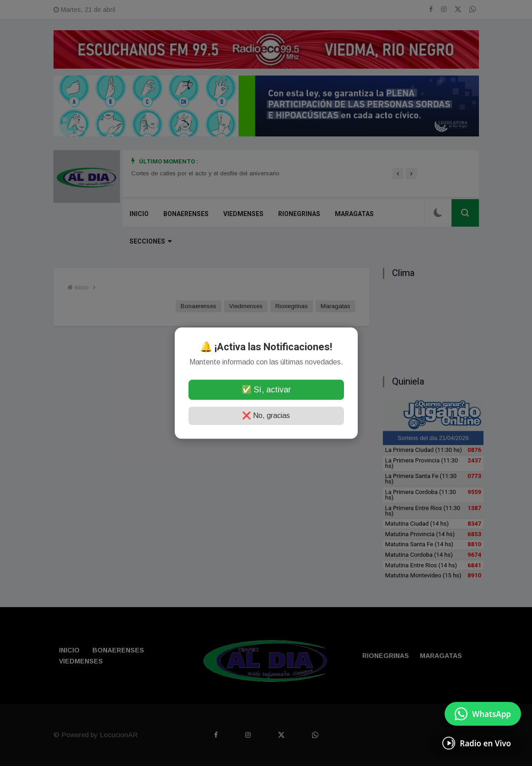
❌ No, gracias (266, 416)
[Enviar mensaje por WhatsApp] (483, 714)
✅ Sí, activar (266, 390)
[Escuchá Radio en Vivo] (477, 743)
